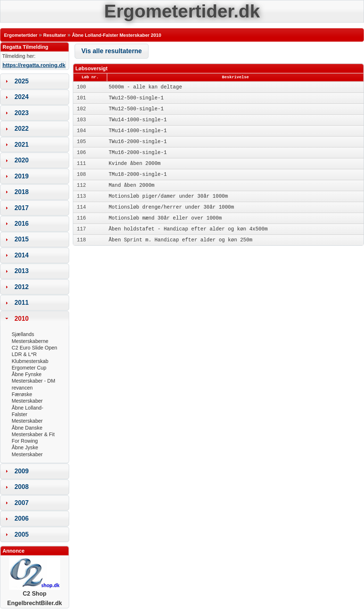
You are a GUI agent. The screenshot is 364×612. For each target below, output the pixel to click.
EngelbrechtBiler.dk (35, 603)
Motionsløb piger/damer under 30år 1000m (168, 196)
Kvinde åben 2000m (134, 163)
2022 (22, 129)
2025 (22, 81)
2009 (22, 471)
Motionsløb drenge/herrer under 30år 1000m (171, 207)
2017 (22, 208)
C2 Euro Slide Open (34, 348)
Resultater (55, 35)
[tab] (35, 81)
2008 (22, 487)
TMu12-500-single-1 (136, 109)
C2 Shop (35, 591)
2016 (22, 224)
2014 (22, 255)
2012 (22, 287)
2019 (22, 176)
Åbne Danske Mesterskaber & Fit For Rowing (33, 435)
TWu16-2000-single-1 (138, 142)
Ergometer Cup (29, 368)
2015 (22, 239)
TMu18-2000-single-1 (138, 174)
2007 (22, 503)
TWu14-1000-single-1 (138, 120)
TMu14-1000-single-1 (138, 131)
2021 (22, 145)
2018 (22, 192)
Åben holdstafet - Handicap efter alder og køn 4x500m (188, 229)
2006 (22, 518)
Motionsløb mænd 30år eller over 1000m (165, 218)
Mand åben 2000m (131, 185)
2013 (22, 271)
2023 (22, 113)
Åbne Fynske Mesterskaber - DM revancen (33, 381)
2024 (22, 97)
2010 (22, 319)
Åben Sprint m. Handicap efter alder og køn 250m (180, 240)
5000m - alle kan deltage (145, 87)
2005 (22, 534)
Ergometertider (21, 35)
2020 (22, 160)
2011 (22, 303)
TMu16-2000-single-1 (138, 153)
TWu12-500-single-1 (136, 98)
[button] (112, 51)
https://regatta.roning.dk (34, 65)
